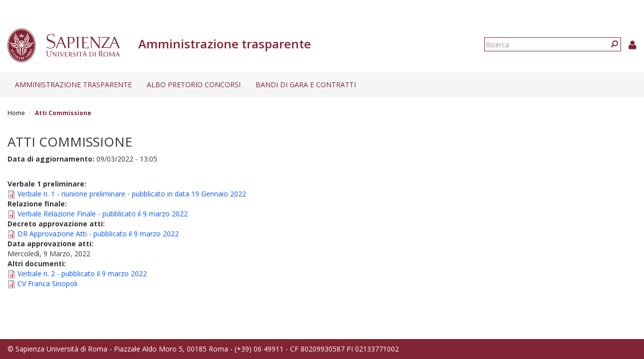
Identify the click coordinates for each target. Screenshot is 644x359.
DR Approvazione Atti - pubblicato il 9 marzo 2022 (98, 234)
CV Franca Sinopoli (47, 283)
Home (16, 113)
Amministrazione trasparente (73, 85)
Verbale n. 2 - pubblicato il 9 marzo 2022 (82, 273)
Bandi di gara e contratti (306, 85)
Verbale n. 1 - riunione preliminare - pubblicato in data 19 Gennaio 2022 (132, 194)
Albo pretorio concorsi (194, 85)
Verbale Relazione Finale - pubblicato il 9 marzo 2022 (103, 214)
